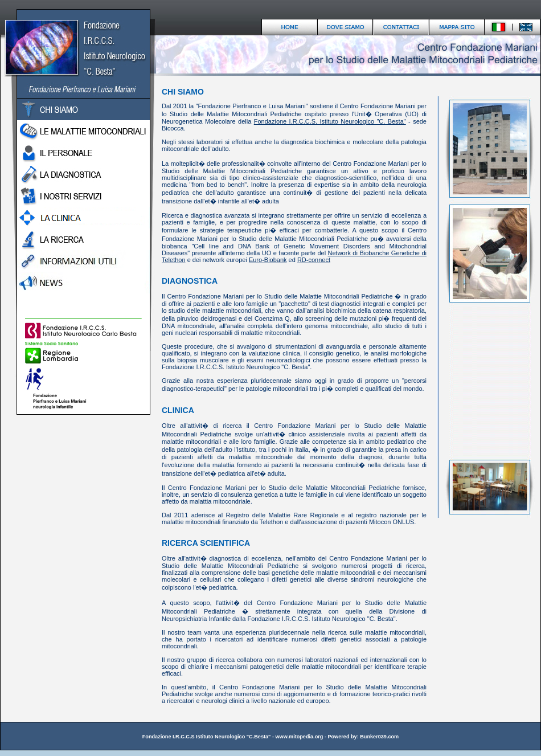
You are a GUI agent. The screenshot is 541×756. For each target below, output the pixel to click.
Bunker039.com (379, 737)
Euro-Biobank (268, 260)
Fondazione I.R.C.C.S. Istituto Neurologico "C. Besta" (330, 121)
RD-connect (314, 260)
